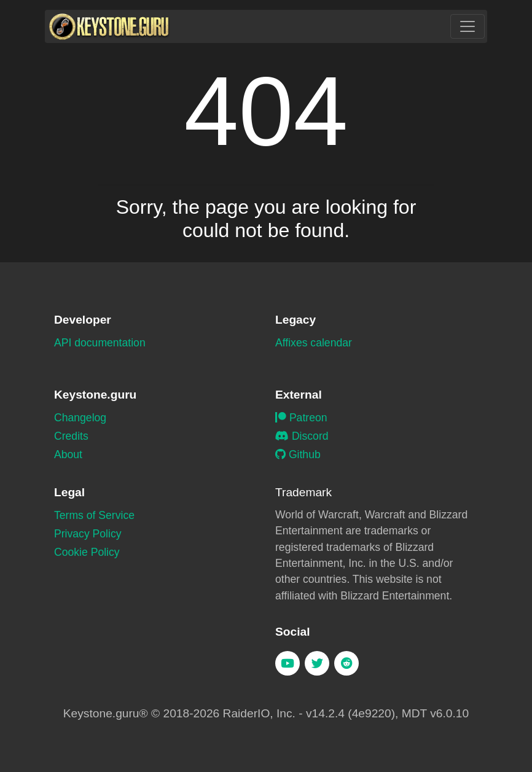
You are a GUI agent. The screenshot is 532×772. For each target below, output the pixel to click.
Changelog (80, 418)
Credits (71, 436)
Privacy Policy (88, 534)
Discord (302, 436)
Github (298, 454)
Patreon (301, 418)
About (68, 454)
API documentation (100, 343)
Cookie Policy (87, 552)
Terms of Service (94, 515)
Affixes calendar (314, 343)
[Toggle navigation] (467, 26)
